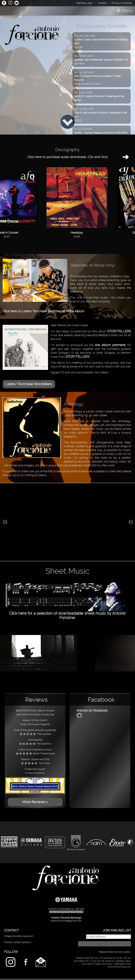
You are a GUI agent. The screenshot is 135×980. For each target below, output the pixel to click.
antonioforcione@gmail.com (66, 921)
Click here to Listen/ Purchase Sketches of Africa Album (43, 311)
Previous (5, 522)
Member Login (84, 3)
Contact (102, 3)
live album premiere (110, 345)
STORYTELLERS (119, 331)
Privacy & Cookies (122, 3)
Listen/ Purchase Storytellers (29, 384)
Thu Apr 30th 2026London (101, 41)
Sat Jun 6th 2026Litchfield (101, 60)
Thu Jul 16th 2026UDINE (100, 115)
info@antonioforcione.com (19, 936)
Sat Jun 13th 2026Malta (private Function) (97, 78)
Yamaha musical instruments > (66, 912)
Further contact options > (18, 942)
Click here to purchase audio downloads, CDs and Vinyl (67, 157)
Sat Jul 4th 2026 (99, 96)
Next (131, 522)
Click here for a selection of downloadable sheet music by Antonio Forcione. (68, 613)
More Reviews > (35, 802)
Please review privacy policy (115, 952)
